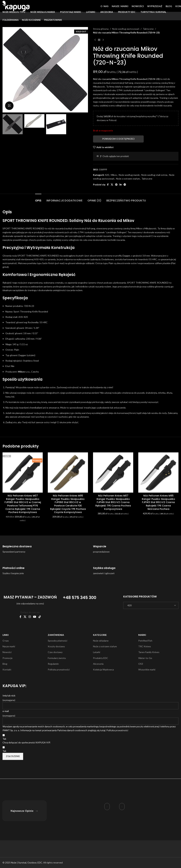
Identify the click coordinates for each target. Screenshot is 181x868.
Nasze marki (9, 646)
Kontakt (7, 669)
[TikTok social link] (40, 617)
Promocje (8, 658)
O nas (6, 641)
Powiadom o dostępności (118, 139)
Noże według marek (129, 175)
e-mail (6, 711)
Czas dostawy (55, 652)
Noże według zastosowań (126, 29)
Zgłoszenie (13, 756)
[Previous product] (95, 40)
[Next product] (103, 40)
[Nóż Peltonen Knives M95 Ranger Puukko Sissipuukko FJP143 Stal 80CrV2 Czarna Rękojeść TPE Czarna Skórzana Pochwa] (158, 473)
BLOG (169, 6)
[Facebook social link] (108, 185)
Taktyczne (148, 29)
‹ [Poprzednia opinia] (107, 807)
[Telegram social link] (125, 185)
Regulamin (53, 664)
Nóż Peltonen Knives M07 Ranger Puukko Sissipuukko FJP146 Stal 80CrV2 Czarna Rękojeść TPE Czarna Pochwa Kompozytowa (113, 502)
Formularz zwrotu (57, 658)
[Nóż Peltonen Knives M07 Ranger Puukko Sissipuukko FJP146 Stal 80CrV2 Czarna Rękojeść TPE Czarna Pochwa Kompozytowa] (113, 473)
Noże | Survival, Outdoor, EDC (27, 863)
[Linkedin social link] (121, 185)
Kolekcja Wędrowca (103, 669)
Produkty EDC (101, 658)
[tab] (38, 199)
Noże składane (101, 641)
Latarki (97, 652)
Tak (4, 739)
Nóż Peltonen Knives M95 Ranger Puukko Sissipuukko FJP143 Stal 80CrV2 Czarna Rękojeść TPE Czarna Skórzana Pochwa (158, 502)
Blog (5, 664)
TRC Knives (145, 646)
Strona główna (101, 29)
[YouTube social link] (35, 617)
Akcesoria (98, 664)
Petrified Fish (145, 641)
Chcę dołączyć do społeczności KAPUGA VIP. (27, 742)
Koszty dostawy (56, 646)
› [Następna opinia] (122, 807)
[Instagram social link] (30, 617)
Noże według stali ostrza (154, 175)
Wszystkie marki (147, 669)
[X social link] (112, 185)
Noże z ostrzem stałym (128, 179)
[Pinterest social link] (116, 185)
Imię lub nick (9, 695)
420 (107, 175)
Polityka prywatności (59, 669)
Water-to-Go (145, 658)
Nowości (7, 652)
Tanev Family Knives (149, 652)
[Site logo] (16, 6)
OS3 (141, 664)
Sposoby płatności (57, 641)
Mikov (115, 79)
